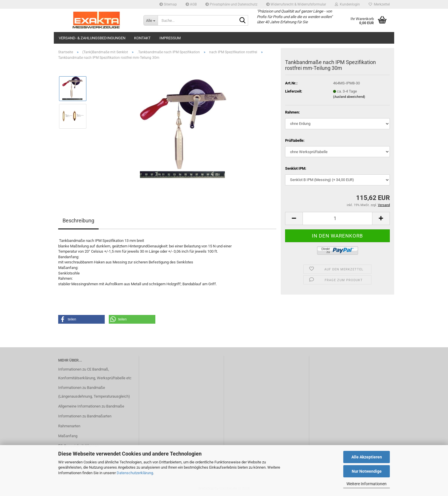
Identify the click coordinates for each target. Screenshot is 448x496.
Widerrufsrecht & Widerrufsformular (296, 4)
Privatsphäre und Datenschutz (231, 4)
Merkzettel (379, 4)
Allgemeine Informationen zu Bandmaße (91, 406)
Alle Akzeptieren (367, 457)
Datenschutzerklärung (135, 473)
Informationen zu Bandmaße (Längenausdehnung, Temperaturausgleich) (94, 392)
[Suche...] (151, 20)
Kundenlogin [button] (347, 4)
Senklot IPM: (296, 168)
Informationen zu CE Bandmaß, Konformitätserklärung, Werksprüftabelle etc (95, 374)
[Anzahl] (337, 218)
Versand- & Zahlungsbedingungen (92, 38)
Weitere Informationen (367, 484)
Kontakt (142, 38)
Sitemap (168, 4)
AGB (191, 4)
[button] (294, 218)
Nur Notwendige (367, 471)
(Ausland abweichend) (349, 97)
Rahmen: (293, 112)
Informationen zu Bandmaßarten (85, 416)
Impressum (170, 38)
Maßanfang (68, 436)
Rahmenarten (69, 426)
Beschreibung (78, 220)
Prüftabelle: (295, 140)
